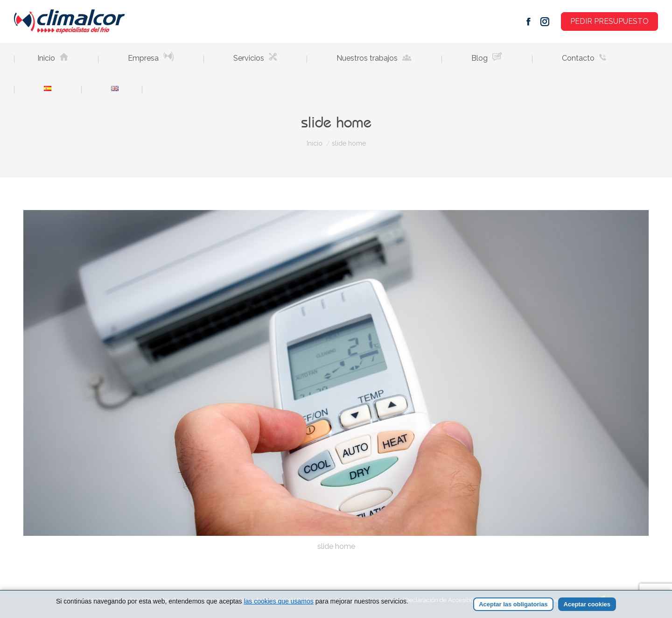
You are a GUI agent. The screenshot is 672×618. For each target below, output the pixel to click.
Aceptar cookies (587, 606)
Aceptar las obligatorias (513, 606)
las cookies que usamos (278, 603)
